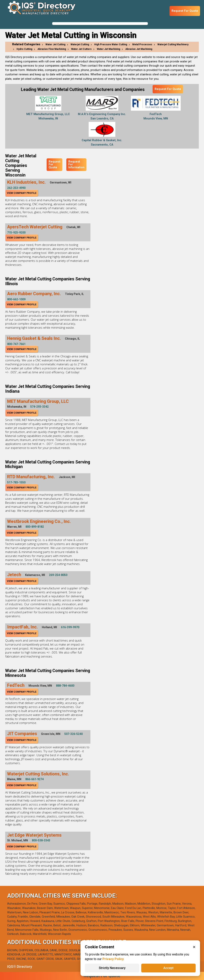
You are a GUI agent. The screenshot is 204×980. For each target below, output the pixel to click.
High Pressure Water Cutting (111, 44)
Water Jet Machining (108, 49)
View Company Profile (22, 193)
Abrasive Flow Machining (52, 49)
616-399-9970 (70, 627)
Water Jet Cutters (81, 49)
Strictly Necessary (112, 968)
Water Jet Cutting (55, 44)
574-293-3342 (39, 407)
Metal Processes (142, 44)
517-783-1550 (16, 482)
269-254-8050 (58, 575)
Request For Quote (185, 11)
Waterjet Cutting (80, 44)
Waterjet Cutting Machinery (173, 44)
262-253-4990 (16, 188)
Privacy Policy (113, 959)
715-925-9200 (16, 233)
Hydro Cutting (24, 49)
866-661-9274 (34, 779)
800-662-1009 (16, 299)
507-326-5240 (74, 734)
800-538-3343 (41, 840)
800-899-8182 (35, 527)
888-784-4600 (65, 686)
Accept (168, 968)
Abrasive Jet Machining (139, 49)
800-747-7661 (16, 344)
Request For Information (76, 165)
